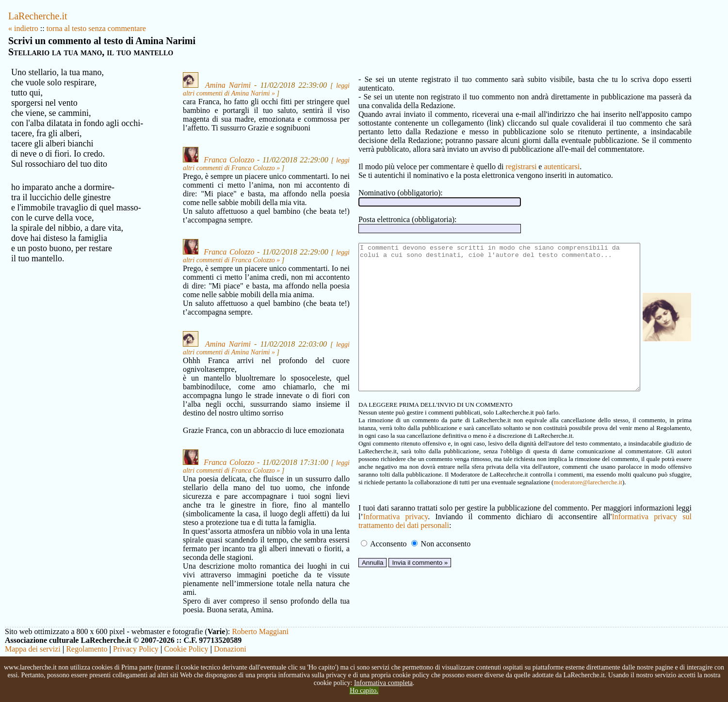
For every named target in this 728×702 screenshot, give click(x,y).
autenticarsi (528, 158)
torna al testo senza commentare (96, 28)
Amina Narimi (210, 85)
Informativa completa (383, 683)
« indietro (23, 28)
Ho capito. (364, 691)
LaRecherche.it (38, 16)
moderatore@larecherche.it (395, 503)
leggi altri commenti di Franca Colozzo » (222, 177)
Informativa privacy (360, 537)
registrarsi (487, 158)
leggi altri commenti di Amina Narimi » (219, 93)
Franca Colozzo (211, 168)
